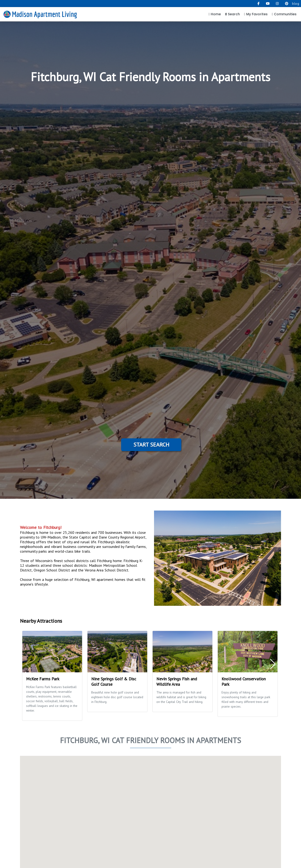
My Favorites (256, 14)
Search (232, 14)
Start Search (151, 445)
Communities (284, 14)
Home (215, 14)
